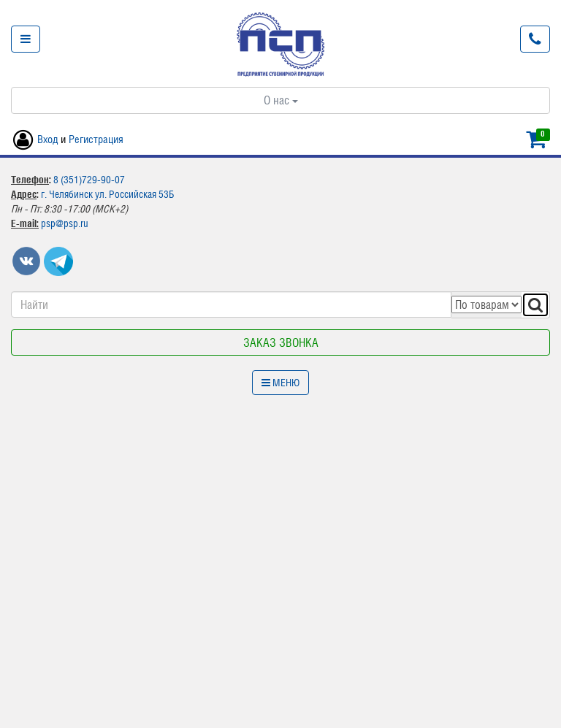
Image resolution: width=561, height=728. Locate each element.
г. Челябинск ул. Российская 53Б (107, 194)
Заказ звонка (281, 342)
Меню (280, 383)
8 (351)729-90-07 (89, 180)
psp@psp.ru (65, 223)
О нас (281, 100)
